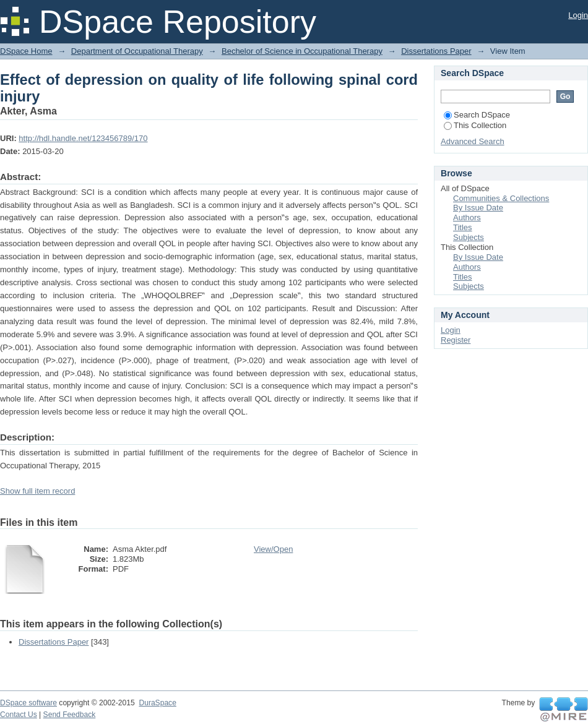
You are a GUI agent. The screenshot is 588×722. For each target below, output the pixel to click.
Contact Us (19, 715)
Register (456, 340)
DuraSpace (157, 703)
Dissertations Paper (436, 51)
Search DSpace (477, 115)
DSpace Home (26, 51)
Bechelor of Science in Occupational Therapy (302, 51)
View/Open (273, 549)
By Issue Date (478, 208)
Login (578, 15)
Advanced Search (473, 141)
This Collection (475, 125)
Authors (467, 217)
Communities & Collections (501, 198)
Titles (463, 227)
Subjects (469, 237)
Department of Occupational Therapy (137, 51)
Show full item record (37, 491)
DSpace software (28, 703)
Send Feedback (70, 715)
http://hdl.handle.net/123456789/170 (83, 138)
